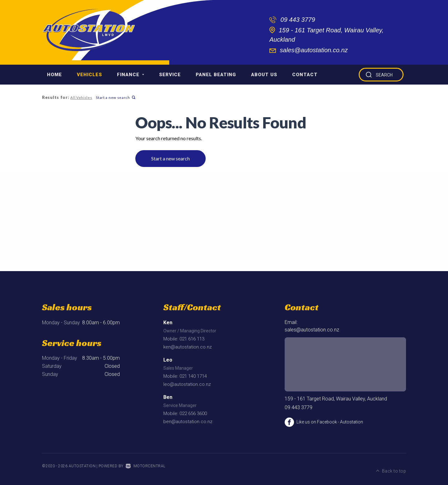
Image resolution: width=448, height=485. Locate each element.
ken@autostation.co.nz (188, 347)
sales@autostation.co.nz (314, 50)
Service (170, 75)
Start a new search (115, 97)
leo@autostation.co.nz (187, 384)
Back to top (391, 465)
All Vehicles (81, 97)
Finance (131, 75)
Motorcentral (146, 466)
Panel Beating (216, 75)
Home (54, 75)
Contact (305, 75)
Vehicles (89, 75)
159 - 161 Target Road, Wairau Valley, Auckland (336, 399)
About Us (264, 75)
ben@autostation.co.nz (188, 422)
